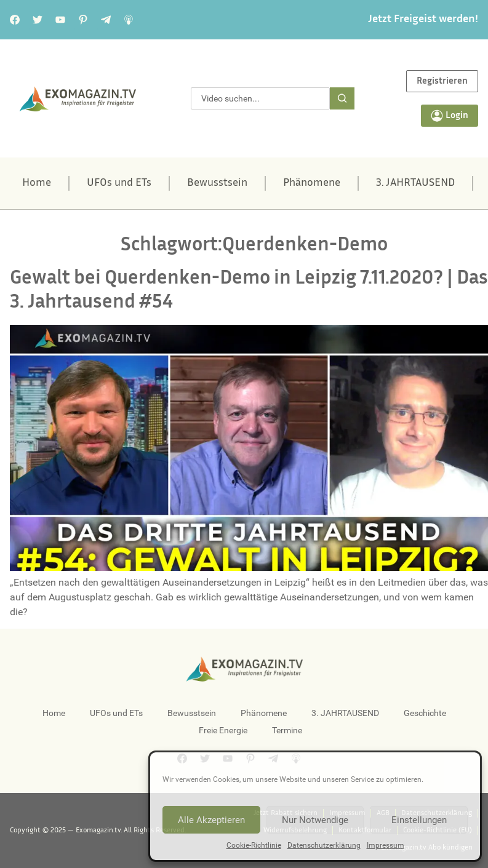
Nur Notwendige (315, 820)
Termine (287, 730)
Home (37, 183)
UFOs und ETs (119, 183)
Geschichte (425, 713)
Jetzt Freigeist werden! (423, 20)
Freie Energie (223, 730)
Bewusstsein (217, 183)
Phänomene (312, 183)
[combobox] (260, 98)
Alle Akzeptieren (211, 820)
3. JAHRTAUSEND (415, 183)
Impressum (386, 845)
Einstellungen (419, 820)
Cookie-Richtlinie (254, 845)
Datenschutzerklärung (324, 845)
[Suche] (342, 98)
